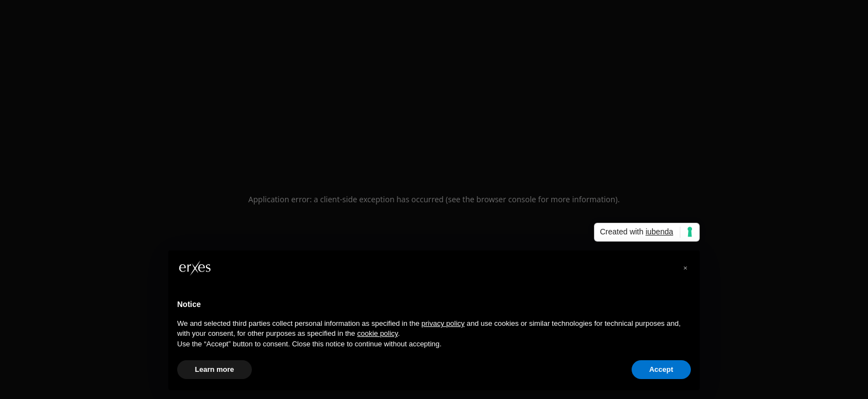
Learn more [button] (215, 369)
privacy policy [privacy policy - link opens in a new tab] (443, 323)
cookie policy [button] (377, 333)
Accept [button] (661, 369)
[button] (685, 268)
